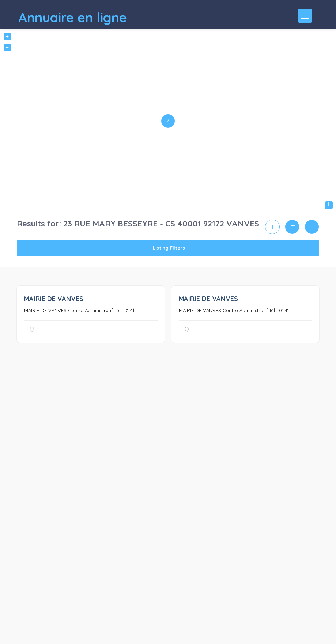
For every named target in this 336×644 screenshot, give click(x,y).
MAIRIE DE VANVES (54, 299)
